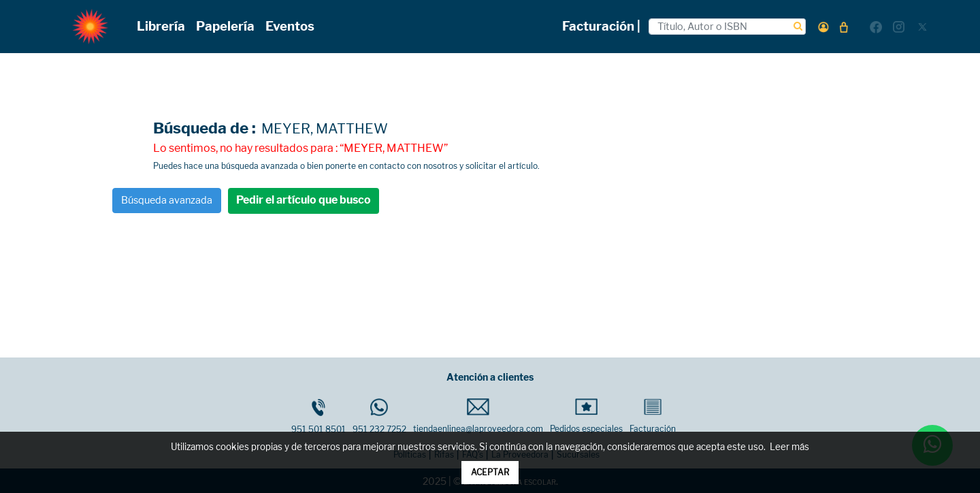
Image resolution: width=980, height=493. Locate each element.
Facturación (653, 416)
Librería (161, 26)
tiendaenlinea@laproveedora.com (478, 416)
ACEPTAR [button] (490, 472)
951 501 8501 (318, 416)
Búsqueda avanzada (167, 200)
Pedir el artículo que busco (304, 200)
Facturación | (601, 26)
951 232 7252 (379, 416)
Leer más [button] (789, 447)
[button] (823, 27)
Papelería (225, 26)
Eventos (290, 26)
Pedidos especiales (586, 416)
